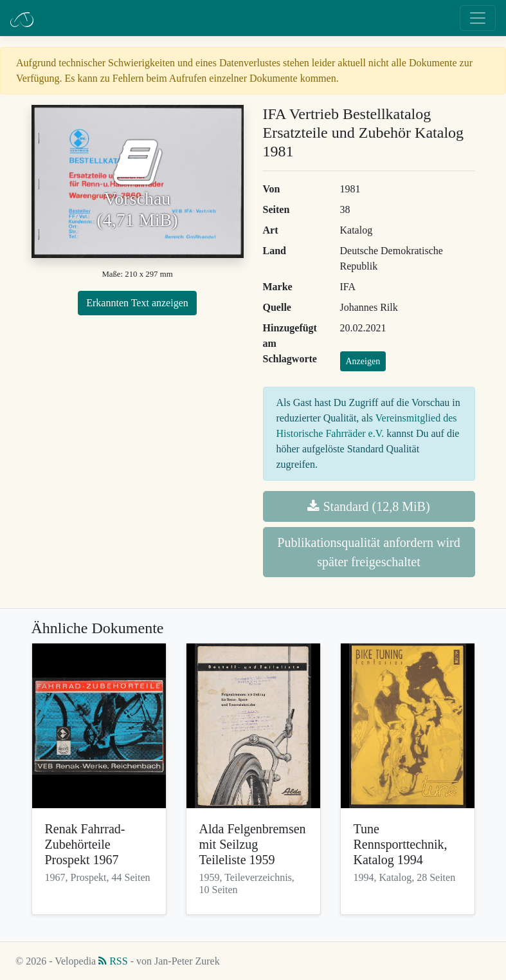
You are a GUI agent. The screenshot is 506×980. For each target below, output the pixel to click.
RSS (113, 961)
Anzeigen (363, 361)
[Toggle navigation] (478, 18)
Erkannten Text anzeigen (137, 303)
